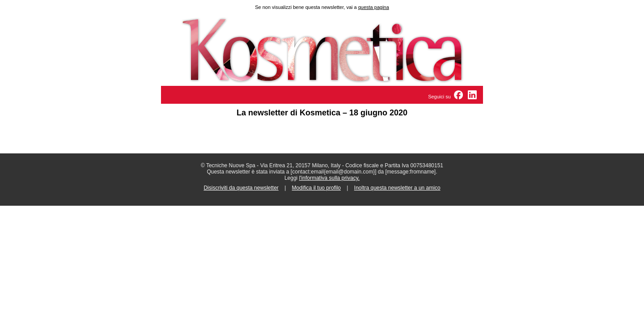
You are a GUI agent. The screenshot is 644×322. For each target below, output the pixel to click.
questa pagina (374, 7)
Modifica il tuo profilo (316, 188)
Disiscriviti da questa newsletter (241, 188)
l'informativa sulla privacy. (329, 178)
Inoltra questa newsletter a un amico (397, 188)
